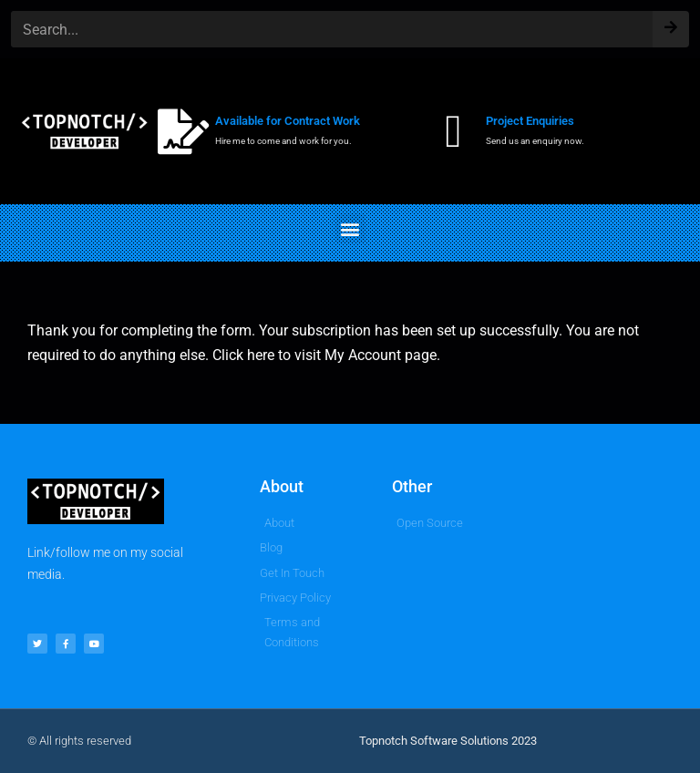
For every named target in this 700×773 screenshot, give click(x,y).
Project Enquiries (530, 121)
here (261, 355)
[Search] (671, 23)
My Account (363, 355)
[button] (350, 228)
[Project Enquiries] (454, 131)
